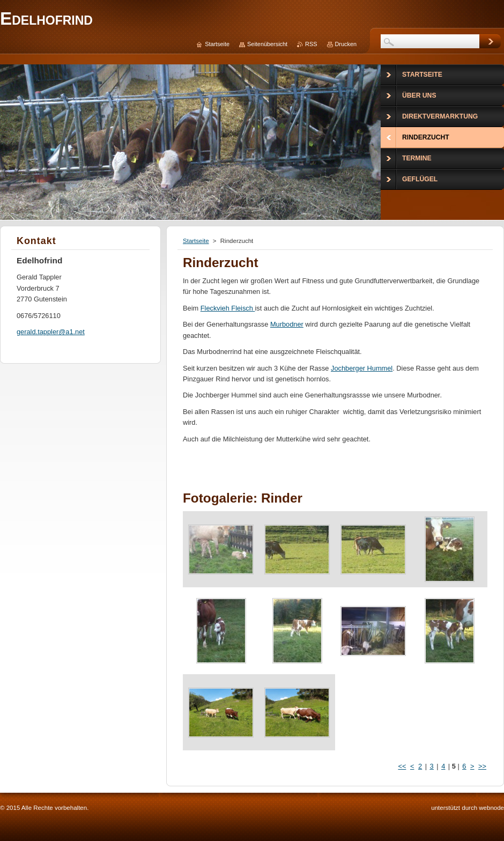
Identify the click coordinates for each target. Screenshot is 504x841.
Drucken (346, 44)
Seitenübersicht (267, 44)
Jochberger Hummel (362, 368)
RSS (311, 44)
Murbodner (287, 324)
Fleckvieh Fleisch (228, 308)
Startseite (196, 241)
